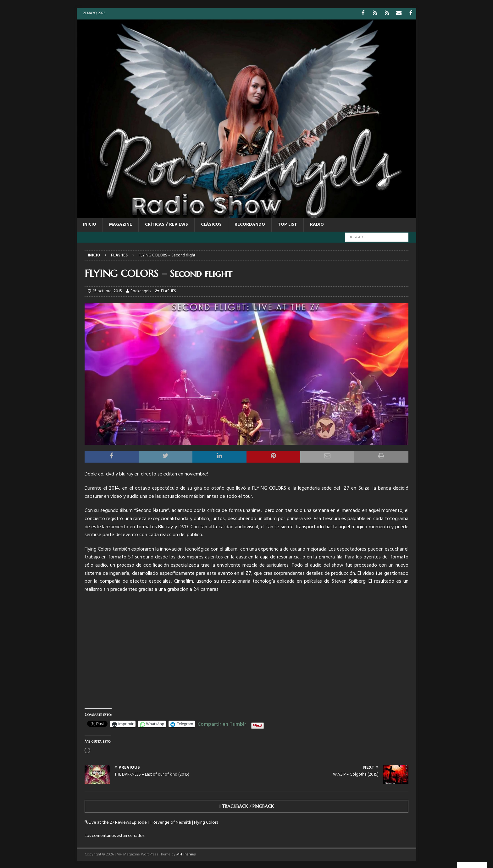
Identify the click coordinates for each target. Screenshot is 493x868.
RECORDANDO (250, 224)
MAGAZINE (121, 224)
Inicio (90, 224)
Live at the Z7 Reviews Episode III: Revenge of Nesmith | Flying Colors (153, 822)
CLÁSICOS (211, 224)
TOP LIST (288, 224)
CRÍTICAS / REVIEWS (166, 224)
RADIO (317, 224)
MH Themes (186, 854)
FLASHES (169, 291)
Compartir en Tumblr (222, 723)
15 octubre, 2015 (107, 291)
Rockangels (141, 291)
